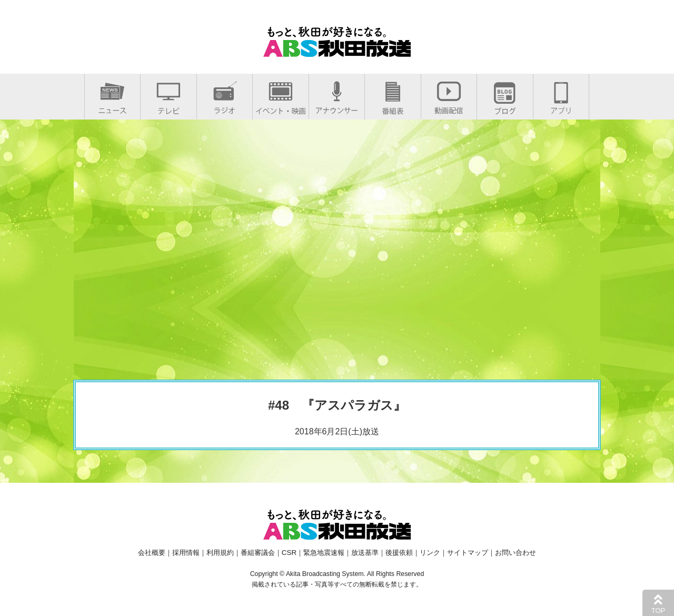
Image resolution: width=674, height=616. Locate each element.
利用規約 (220, 553)
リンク (430, 553)
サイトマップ (468, 553)
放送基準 (365, 553)
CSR (289, 553)
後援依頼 (399, 553)
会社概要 (152, 553)
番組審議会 (258, 553)
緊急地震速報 (324, 553)
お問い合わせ (516, 553)
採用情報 (186, 553)
